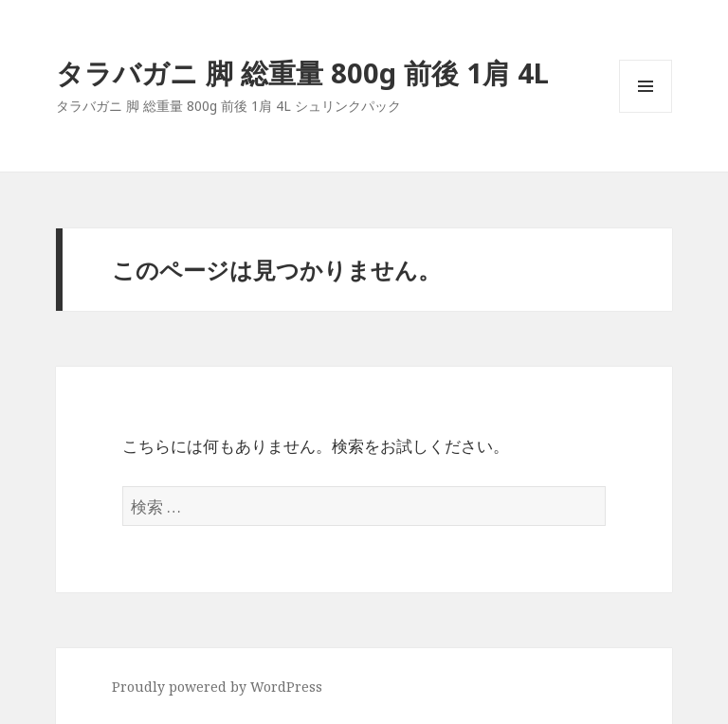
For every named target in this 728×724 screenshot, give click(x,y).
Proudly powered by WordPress (217, 687)
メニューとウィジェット (646, 112)
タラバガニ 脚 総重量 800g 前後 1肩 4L (302, 72)
